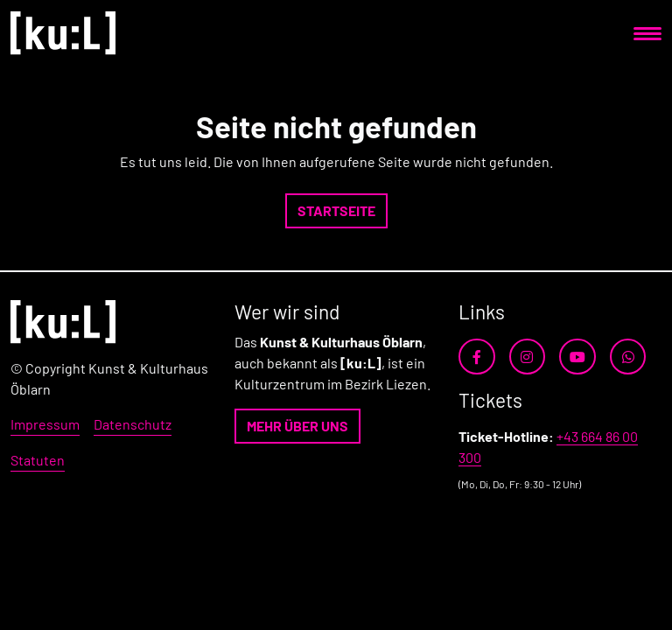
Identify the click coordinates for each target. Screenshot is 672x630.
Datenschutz (133, 424)
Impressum (45, 424)
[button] (336, 211)
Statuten (38, 460)
